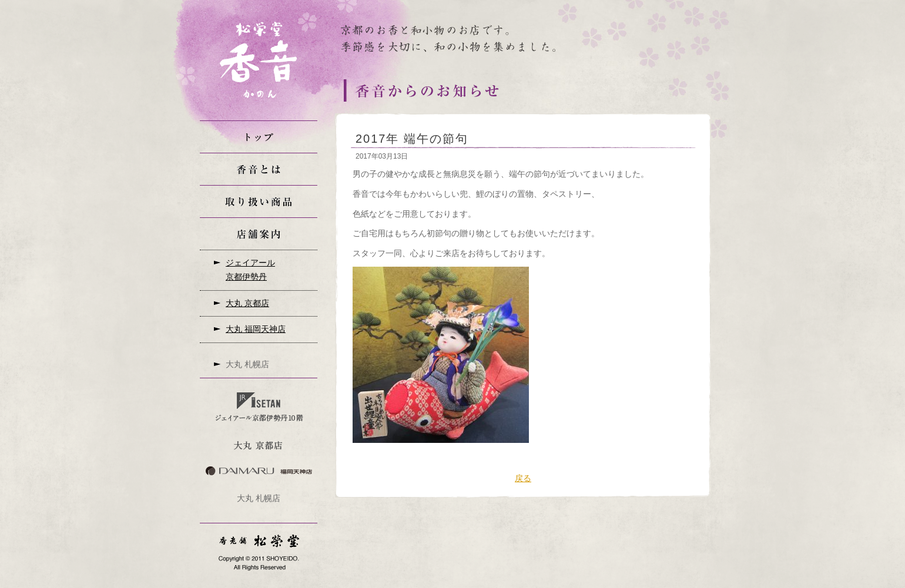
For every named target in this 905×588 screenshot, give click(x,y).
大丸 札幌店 (247, 364)
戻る (523, 478)
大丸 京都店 (247, 303)
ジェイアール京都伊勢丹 (250, 270)
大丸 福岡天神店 (256, 329)
